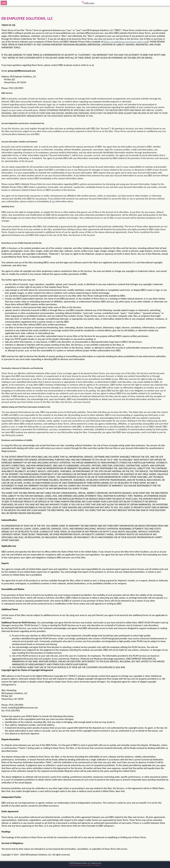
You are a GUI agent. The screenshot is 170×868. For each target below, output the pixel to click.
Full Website (97, 865)
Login (4, 3)
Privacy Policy (73, 865)
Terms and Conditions (85, 865)
